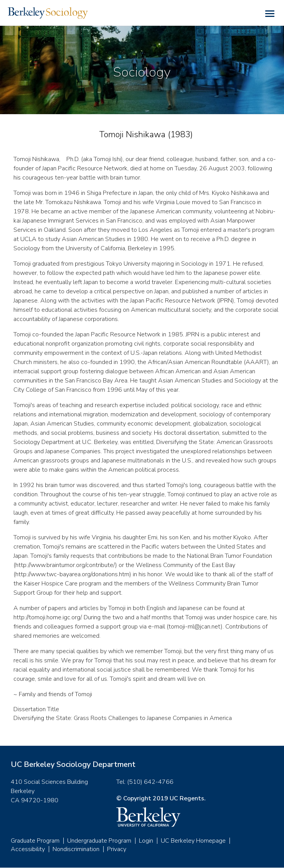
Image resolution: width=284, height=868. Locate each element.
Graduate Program (35, 841)
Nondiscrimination (76, 849)
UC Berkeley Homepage (193, 841)
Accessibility (28, 849)
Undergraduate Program (99, 841)
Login (146, 841)
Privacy (117, 849)
